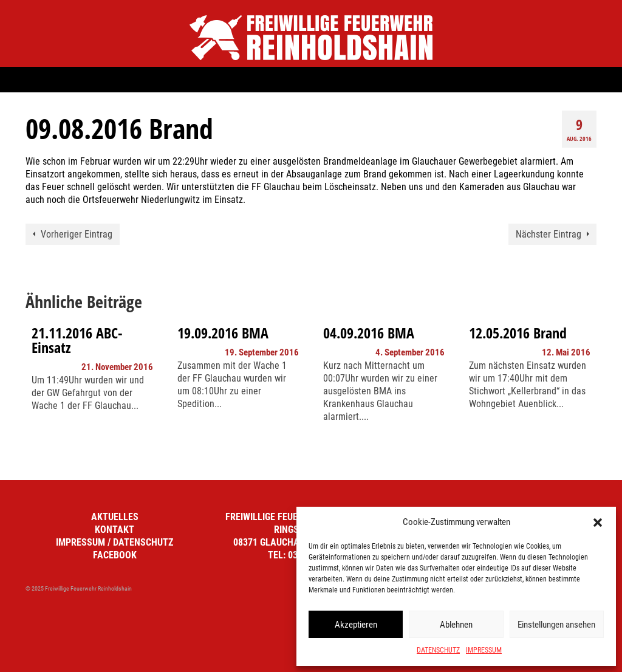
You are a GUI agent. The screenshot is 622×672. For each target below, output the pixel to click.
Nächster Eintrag (549, 234)
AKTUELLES (115, 517)
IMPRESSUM (484, 650)
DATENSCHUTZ (438, 650)
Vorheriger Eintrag (77, 234)
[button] (598, 523)
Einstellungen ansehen (556, 625)
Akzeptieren (356, 625)
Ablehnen (456, 625)
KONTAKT (114, 530)
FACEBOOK (115, 555)
